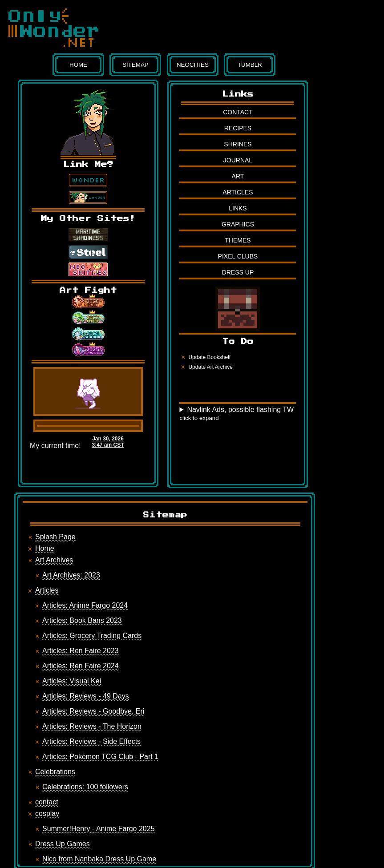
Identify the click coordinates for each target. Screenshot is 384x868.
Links (238, 208)
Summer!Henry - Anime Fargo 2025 (99, 829)
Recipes (238, 128)
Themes (238, 240)
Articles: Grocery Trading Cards (92, 636)
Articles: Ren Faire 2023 (81, 651)
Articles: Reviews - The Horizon (92, 726)
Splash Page (55, 537)
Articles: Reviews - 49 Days (86, 696)
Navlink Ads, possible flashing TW (236, 414)
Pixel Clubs (238, 256)
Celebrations (55, 772)
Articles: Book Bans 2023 (82, 620)
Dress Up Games (63, 844)
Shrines (238, 144)
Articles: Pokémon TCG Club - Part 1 (100, 757)
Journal (238, 160)
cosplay (47, 813)
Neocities (193, 65)
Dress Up (238, 272)
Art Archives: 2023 (71, 575)
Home (78, 65)
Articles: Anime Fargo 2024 (85, 605)
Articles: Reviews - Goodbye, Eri (93, 711)
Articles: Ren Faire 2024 (81, 666)
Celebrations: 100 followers (85, 787)
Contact (238, 112)
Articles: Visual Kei (72, 681)
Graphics (238, 224)
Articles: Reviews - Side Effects (91, 741)
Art (238, 176)
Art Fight (88, 291)
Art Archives (54, 560)
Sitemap (135, 65)
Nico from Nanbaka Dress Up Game (99, 859)
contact (47, 802)
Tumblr (250, 65)
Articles (238, 192)
